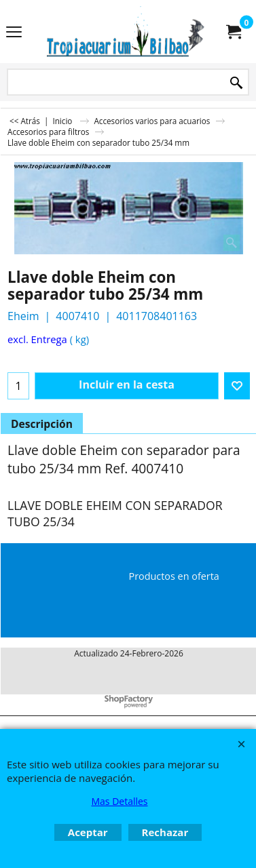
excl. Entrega (37, 339)
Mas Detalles (119, 801)
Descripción (42, 424)
